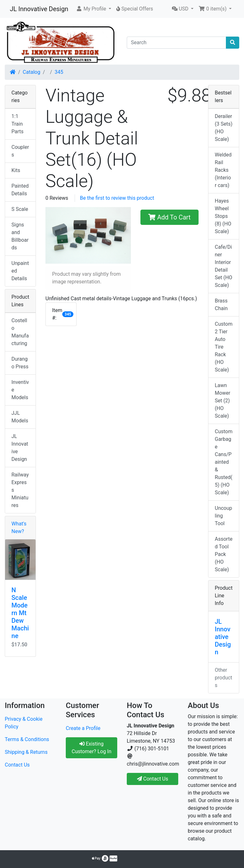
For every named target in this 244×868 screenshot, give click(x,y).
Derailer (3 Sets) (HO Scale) (224, 128)
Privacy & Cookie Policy (24, 723)
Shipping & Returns (26, 752)
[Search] (176, 43)
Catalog (32, 72)
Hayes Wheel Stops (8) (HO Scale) (223, 216)
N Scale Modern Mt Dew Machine (20, 613)
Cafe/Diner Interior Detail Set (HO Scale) (224, 266)
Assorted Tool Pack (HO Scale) (224, 554)
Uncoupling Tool (224, 516)
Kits (16, 170)
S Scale (20, 209)
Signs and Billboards (20, 236)
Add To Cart (169, 217)
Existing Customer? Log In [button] (91, 748)
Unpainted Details (20, 271)
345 (59, 72)
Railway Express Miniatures (20, 490)
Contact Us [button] (153, 779)
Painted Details (20, 190)
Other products (224, 678)
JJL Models (20, 417)
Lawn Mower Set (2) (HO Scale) (223, 401)
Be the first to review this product (117, 198)
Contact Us (17, 765)
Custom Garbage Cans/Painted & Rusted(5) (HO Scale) (224, 462)
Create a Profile (83, 728)
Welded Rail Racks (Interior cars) (223, 170)
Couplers (20, 151)
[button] (94, 9)
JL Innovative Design (39, 9)
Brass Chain (221, 305)
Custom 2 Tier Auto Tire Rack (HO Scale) (224, 347)
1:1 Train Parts (17, 124)
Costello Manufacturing (20, 332)
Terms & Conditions (27, 739)
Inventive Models (20, 390)
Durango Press (20, 363)
